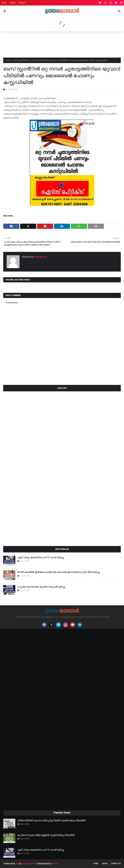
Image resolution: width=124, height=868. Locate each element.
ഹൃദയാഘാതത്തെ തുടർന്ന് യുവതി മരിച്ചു (41, 587)
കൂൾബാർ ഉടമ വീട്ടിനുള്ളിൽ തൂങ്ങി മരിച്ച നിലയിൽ (46, 835)
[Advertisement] (62, 44)
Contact (22, 3)
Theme (55, 864)
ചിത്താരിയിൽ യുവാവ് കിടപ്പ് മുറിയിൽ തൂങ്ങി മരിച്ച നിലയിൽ (51, 820)
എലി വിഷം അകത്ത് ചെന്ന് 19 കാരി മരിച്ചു (41, 557)
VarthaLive (40, 257)
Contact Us (116, 864)
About (13, 3)
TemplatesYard (29, 864)
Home (4, 3)
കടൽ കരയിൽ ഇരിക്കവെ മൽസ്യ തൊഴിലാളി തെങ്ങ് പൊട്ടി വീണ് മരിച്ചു (59, 572)
